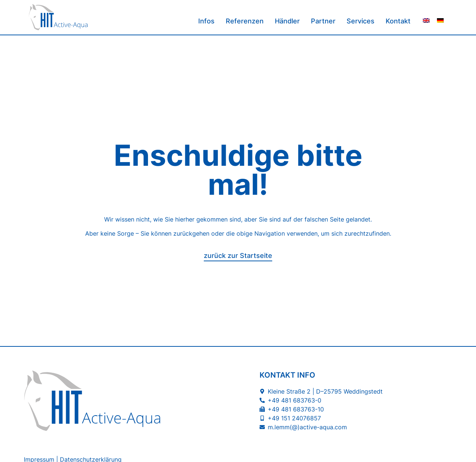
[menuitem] (426, 20)
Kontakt (398, 21)
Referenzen (245, 21)
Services (361, 21)
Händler (287, 21)
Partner (323, 21)
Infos (206, 21)
